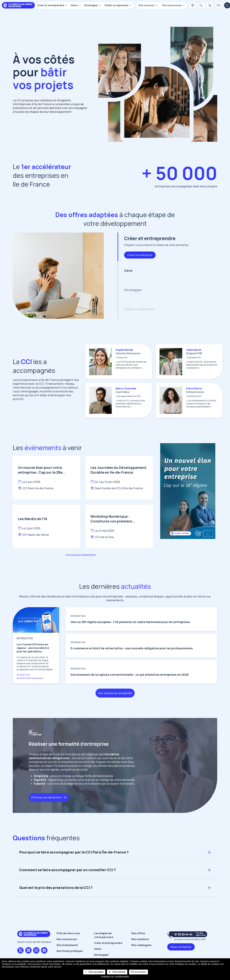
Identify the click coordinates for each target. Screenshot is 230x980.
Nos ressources (67, 939)
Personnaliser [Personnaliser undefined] (138, 972)
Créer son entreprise (140, 255)
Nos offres (138, 933)
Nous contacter (181, 947)
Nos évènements (67, 945)
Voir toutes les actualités (115, 693)
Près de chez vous (68, 933)
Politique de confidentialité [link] (115, 977)
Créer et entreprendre (108, 943)
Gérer (98, 949)
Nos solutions (140, 939)
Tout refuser (117, 972)
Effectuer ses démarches (46, 797)
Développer (101, 955)
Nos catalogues (141, 945)
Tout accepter (94, 972)
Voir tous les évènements (81, 555)
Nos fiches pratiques (70, 951)
